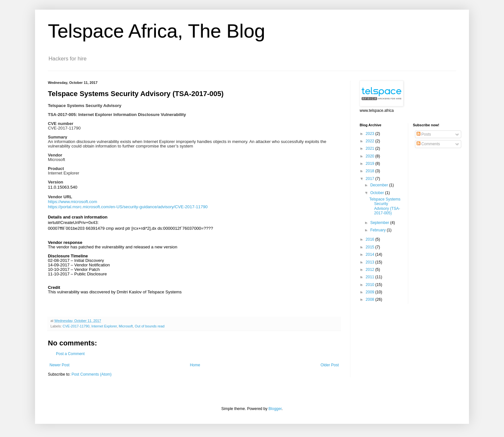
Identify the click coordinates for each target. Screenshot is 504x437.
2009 (371, 292)
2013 (371, 262)
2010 (371, 285)
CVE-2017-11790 (76, 326)
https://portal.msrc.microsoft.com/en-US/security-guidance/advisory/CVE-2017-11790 (128, 207)
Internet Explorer (104, 326)
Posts (424, 134)
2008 (371, 299)
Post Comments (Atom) (91, 374)
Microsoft (126, 326)
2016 (371, 239)
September (380, 223)
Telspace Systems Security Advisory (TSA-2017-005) (385, 206)
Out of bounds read (149, 326)
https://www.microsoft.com (72, 202)
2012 (371, 270)
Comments (428, 144)
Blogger (275, 409)
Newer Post (59, 365)
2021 (371, 148)
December (380, 185)
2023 (371, 134)
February (378, 230)
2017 (371, 179)
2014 (371, 254)
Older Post (330, 365)
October (378, 193)
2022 (371, 141)
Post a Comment (70, 354)
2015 (371, 247)
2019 (371, 164)
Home (195, 365)
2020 (371, 156)
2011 (371, 277)
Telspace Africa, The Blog (157, 31)
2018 (371, 171)
